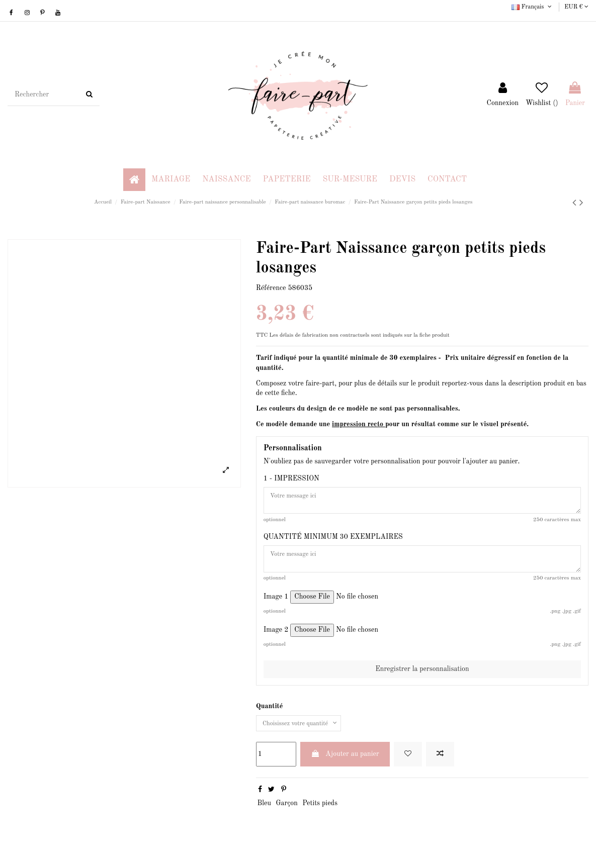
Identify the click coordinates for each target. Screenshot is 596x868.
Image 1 (276, 604)
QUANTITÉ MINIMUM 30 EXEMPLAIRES (333, 541)
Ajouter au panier (345, 764)
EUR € (576, 7)
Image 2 (276, 637)
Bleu (264, 813)
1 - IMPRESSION (291, 478)
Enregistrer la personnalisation (422, 677)
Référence (271, 288)
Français (532, 7)
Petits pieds (320, 813)
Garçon (286, 813)
